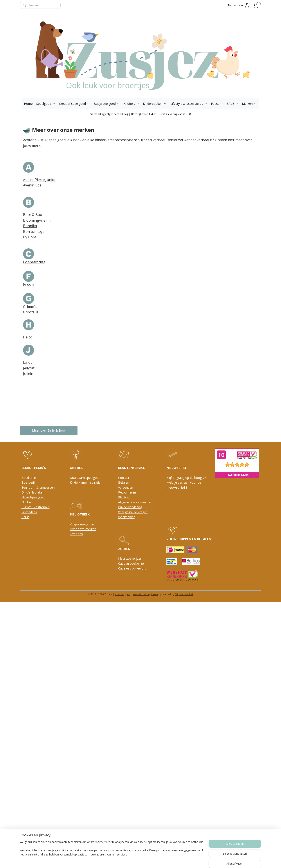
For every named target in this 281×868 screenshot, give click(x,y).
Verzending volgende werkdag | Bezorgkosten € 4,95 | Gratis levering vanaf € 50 (141, 114)
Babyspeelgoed (107, 104)
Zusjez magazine (82, 524)
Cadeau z (125, 563)
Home (28, 104)
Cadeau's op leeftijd (132, 568)
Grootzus (31, 312)
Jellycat (29, 368)
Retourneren (127, 492)
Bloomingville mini (38, 220)
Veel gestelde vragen (133, 512)
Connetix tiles (34, 262)
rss (129, 594)
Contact (124, 478)
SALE (233, 104)
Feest (217, 104)
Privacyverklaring (130, 507)
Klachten (124, 497)
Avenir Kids (32, 185)
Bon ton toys (34, 231)
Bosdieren (29, 478)
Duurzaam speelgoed (85, 478)
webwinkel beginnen (146, 594)
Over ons (76, 534)
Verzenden (126, 487)
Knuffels (131, 104)
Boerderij (28, 482)
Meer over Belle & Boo (49, 430)
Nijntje (26, 502)
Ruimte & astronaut (36, 507)
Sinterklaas (29, 512)
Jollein (28, 374)
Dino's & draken (33, 492)
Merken (249, 104)
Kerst (25, 517)
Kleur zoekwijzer (130, 558)
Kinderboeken (155, 104)
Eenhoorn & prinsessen (38, 487)
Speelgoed (46, 104)
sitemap (120, 594)
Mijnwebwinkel (184, 594)
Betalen (124, 482)
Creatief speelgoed (75, 104)
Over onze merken (83, 529)
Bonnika (30, 226)
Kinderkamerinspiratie (85, 482)
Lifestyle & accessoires (189, 104)
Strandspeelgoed (33, 497)
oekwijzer (138, 563)
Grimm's (30, 307)
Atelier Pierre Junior (39, 180)
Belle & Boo (33, 215)
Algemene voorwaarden (135, 502)
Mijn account (239, 5)
